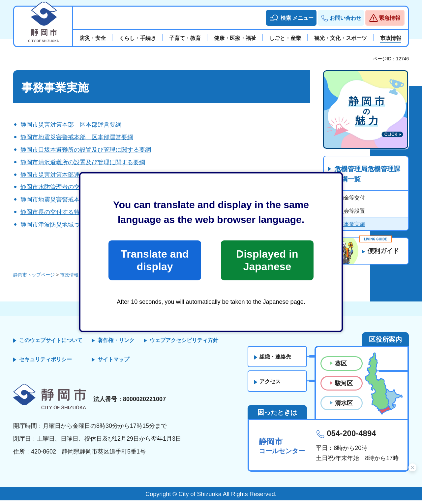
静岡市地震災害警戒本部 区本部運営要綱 (77, 137)
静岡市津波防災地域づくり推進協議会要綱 (77, 225)
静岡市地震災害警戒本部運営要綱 (65, 200)
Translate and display (155, 260)
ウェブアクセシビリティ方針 (184, 344)
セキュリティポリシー (45, 363)
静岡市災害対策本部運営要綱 (59, 175)
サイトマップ (113, 363)
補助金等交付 (349, 198)
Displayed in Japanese (267, 260)
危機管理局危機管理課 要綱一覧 (371, 174)
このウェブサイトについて (51, 344)
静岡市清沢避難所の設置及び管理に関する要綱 (83, 162)
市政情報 (69, 279)
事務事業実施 (349, 224)
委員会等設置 (349, 211)
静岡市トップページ (34, 279)
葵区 (341, 367)
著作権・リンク (116, 344)
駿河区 (344, 387)
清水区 (344, 407)
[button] (291, 18)
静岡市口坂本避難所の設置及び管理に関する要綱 (86, 150)
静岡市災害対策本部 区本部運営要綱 (71, 125)
